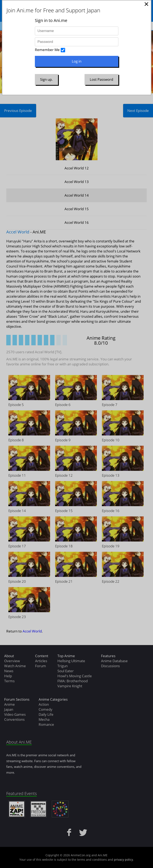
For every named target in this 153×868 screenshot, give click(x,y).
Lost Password (101, 79)
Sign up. (46, 79)
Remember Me (47, 50)
